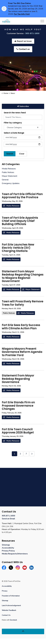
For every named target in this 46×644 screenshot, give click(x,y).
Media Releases (11, 206)
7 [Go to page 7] (26, 454)
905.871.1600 (8, 516)
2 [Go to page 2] (20, 454)
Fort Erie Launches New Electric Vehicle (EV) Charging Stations (18, 248)
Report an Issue (23, 41)
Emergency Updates (11, 183)
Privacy (5, 591)
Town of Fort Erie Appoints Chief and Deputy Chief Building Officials (20, 221)
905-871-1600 (32, 33)
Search (10, 154)
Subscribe (23, 106)
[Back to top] (23, 631)
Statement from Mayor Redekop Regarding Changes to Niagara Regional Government (23, 276)
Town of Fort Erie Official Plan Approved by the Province (22, 196)
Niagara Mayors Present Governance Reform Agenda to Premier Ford (22, 352)
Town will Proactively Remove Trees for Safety (23, 303)
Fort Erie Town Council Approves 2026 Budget (18, 431)
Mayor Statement (31, 289)
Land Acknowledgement (11, 606)
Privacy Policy (8, 551)
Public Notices (9, 313)
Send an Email (8, 519)
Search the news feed (15, 113)
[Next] (32, 454)
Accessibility (8, 548)
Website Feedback (9, 610)
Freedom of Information (11, 596)
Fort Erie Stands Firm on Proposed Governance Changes (18, 406)
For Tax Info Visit (22, 14)
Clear (22, 154)
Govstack (13, 620)
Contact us (23, 49)
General (5, 180)
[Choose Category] (23, 127)
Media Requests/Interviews (15, 554)
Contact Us (6, 615)
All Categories (11, 164)
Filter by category (13, 123)
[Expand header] (42, 21)
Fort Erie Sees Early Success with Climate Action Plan (21, 327)
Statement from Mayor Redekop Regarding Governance (18, 379)
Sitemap (6, 545)
